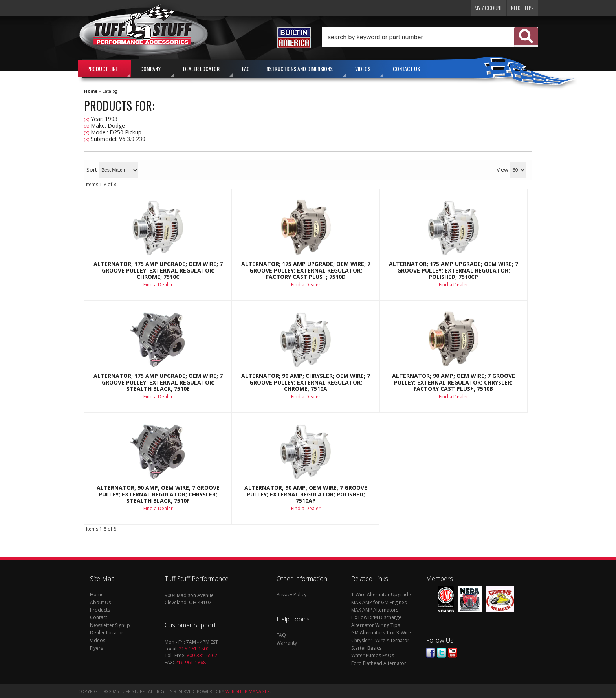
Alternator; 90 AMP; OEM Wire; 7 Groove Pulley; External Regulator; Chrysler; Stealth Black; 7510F (158, 494)
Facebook (431, 653)
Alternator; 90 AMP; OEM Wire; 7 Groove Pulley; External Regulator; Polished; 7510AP (306, 494)
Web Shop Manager (248, 691)
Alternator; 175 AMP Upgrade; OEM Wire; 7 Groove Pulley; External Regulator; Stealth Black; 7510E (158, 382)
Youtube (453, 653)
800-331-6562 (202, 655)
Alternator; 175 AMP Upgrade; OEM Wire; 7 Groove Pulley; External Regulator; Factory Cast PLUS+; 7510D (306, 270)
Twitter (442, 653)
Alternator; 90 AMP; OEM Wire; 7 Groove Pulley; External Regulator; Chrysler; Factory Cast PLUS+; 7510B (454, 382)
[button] (430, 37)
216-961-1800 (194, 649)
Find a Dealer (158, 285)
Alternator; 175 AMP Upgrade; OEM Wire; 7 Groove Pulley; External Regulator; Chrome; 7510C (158, 270)
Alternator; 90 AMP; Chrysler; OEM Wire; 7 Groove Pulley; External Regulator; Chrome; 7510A (306, 382)
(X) (87, 119)
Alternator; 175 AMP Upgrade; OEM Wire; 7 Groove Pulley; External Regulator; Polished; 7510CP (454, 270)
